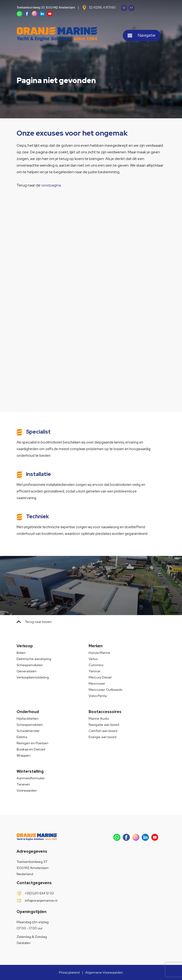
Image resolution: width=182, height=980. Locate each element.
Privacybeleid (69, 972)
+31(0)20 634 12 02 (39, 893)
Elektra (22, 737)
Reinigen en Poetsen (32, 743)
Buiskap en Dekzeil (31, 749)
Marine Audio (99, 718)
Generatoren (27, 671)
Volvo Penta (98, 696)
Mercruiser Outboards (105, 690)
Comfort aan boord (103, 731)
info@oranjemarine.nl (41, 900)
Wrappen (23, 755)
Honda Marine (99, 653)
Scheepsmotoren (30, 665)
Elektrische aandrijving (34, 659)
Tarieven (23, 784)
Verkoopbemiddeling (33, 677)
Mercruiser (97, 683)
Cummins (96, 665)
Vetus (93, 659)
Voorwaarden (27, 790)
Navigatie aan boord (104, 725)
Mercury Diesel (100, 677)
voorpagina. (51, 185)
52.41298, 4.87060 (102, 7)
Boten (21, 653)
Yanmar (95, 671)
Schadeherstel (28, 731)
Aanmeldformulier (31, 778)
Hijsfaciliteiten (27, 718)
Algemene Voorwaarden (104, 972)
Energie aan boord (102, 737)
